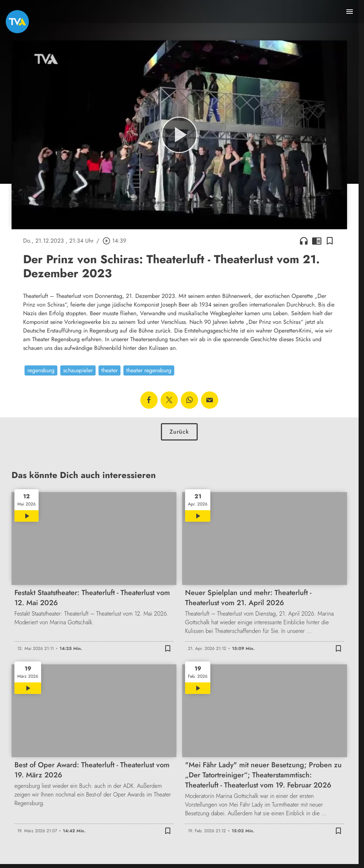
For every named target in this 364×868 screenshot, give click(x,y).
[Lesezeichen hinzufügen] (330, 241)
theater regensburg (149, 370)
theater (109, 370)
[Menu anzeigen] (350, 12)
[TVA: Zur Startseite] (17, 22)
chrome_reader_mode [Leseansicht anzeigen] (317, 241)
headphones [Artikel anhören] (304, 241)
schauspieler (78, 370)
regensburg (41, 370)
